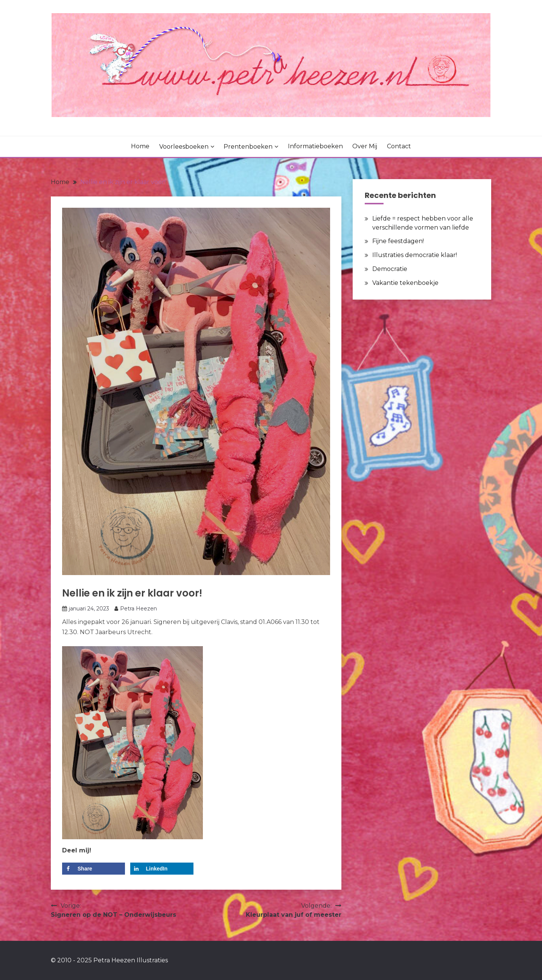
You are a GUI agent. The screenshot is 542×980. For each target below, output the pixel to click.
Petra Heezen (139, 609)
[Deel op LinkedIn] (162, 869)
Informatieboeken (315, 146)
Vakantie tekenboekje (405, 283)
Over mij (365, 146)
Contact (399, 146)
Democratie (390, 269)
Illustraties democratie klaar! (415, 255)
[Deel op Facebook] (94, 869)
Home (140, 146)
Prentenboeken (248, 147)
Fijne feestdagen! (398, 241)
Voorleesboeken (184, 147)
